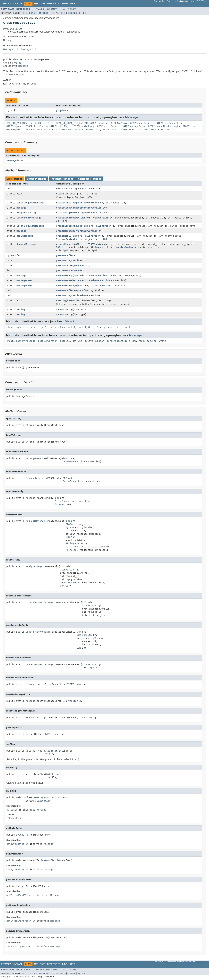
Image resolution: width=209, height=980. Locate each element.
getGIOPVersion (48, 341)
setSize (152, 341)
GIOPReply (189, 126)
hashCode (60, 327)
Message (8, 40)
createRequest (65, 244)
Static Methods (36, 179)
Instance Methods (62, 179)
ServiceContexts (66, 239)
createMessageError (69, 231)
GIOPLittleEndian (37, 126)
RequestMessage (26, 244)
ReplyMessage (25, 236)
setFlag (61, 301)
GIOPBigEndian (99, 123)
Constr (33, 13)
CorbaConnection (97, 276)
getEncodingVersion (69, 260)
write (163, 341)
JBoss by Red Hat (27, 977)
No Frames (52, 9)
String (95, 247)
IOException (43, 801)
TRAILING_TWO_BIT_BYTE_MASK (155, 129)
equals (20, 327)
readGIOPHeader (66, 280)
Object (18, 63)
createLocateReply (68, 218)
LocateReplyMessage (29, 218)
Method (44, 13)
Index (65, 4)
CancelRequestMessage (30, 203)
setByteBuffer (65, 290)
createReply (64, 236)
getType (77, 341)
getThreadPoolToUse (69, 270)
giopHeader (63, 110)
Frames (40, 9)
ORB (83, 218)
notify (72, 327)
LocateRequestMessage (30, 226)
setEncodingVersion (69, 295)
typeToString (64, 310)
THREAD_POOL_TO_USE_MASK (119, 129)
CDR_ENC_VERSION (17, 123)
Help (73, 4)
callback (62, 189)
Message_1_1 (29, 49)
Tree (43, 4)
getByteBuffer (65, 255)
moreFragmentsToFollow (121, 341)
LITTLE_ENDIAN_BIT (61, 129)
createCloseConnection (71, 208)
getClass (46, 327)
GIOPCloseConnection (169, 123)
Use (36, 4)
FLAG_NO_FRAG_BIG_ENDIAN (72, 123)
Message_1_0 (11, 49)
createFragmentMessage (71, 213)
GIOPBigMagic (119, 123)
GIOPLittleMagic (61, 126)
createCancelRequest (69, 203)
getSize (65, 341)
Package (18, 4)
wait (111, 327)
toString (100, 327)
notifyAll (86, 327)
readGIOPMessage (66, 285)
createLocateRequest (69, 226)
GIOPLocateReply (84, 126)
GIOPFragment (15, 126)
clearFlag (62, 194)
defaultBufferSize (41, 123)
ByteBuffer (14, 255)
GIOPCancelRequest (142, 123)
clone (10, 327)
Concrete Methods (90, 179)
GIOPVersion (91, 203)
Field (24, 13)
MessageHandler (78, 189)
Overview (6, 4)
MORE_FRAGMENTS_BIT (88, 129)
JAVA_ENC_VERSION (35, 129)
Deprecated (54, 4)
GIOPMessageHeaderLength (164, 126)
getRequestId (64, 266)
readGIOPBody (64, 276)
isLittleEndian (95, 341)
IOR (58, 221)
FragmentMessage (27, 213)
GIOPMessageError (134, 126)
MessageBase (14, 160)
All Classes (70, 9)
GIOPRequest (14, 129)
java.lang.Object (13, 29)
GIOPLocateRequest (109, 126)
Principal (62, 251)
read (141, 341)
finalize (32, 327)
